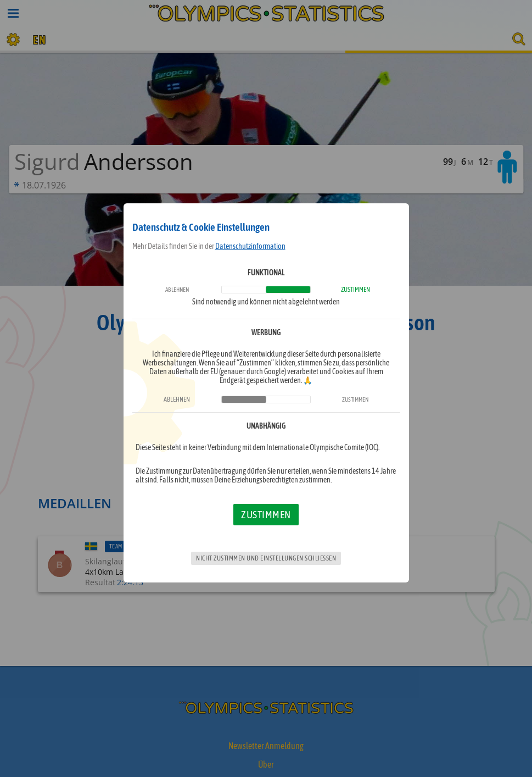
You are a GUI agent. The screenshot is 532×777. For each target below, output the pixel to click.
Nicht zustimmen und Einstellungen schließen (266, 558)
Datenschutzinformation (250, 246)
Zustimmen (266, 514)
